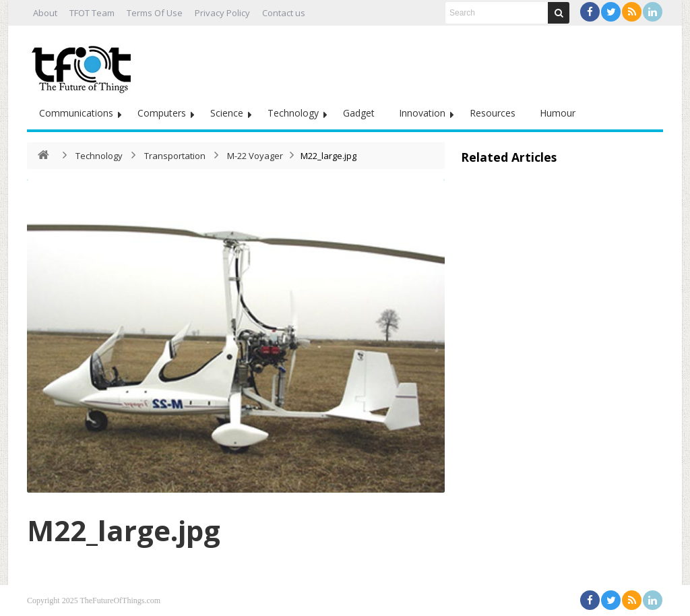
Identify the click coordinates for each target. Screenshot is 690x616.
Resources (493, 113)
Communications (76, 113)
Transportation (175, 156)
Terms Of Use (155, 13)
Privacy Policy (222, 13)
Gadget (359, 113)
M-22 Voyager (255, 156)
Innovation (422, 113)
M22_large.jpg (124, 530)
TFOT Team (92, 13)
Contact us (284, 13)
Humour (558, 113)
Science (227, 113)
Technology (293, 113)
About (45, 13)
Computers (162, 113)
